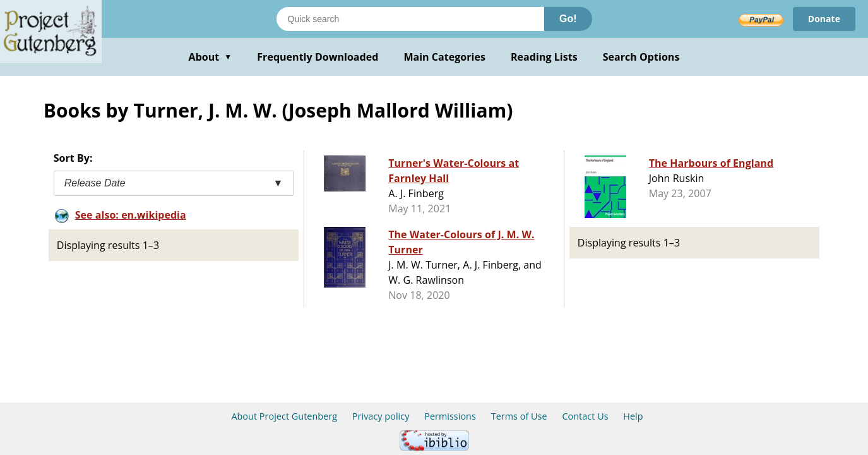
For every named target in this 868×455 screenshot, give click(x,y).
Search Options (641, 57)
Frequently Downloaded (318, 57)
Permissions (450, 416)
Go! (568, 19)
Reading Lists (544, 57)
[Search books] (410, 19)
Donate (824, 19)
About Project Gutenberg (284, 416)
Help (633, 416)
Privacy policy (381, 416)
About (211, 57)
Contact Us (585, 416)
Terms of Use (519, 416)
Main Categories (444, 57)
